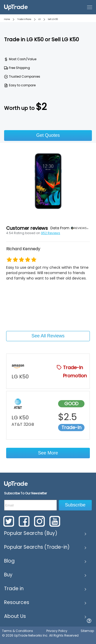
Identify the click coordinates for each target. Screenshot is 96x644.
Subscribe (75, 505)
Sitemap (87, 631)
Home (7, 19)
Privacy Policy (57, 631)
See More (48, 453)
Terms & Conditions (18, 631)
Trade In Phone (24, 19)
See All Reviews (48, 336)
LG (40, 19)
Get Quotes (48, 135)
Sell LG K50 (53, 19)
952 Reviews (51, 233)
